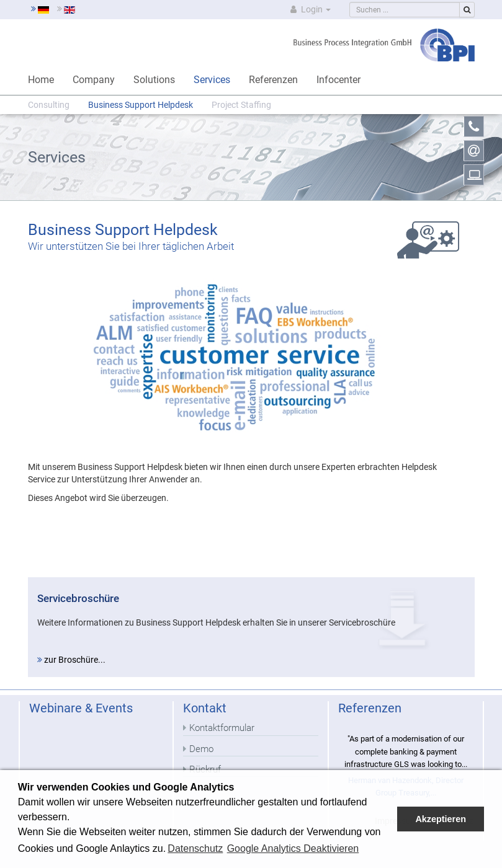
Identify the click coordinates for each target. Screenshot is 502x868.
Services (212, 80)
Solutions (154, 80)
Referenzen (273, 80)
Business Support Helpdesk (141, 105)
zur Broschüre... (71, 660)
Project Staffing (241, 105)
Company (94, 80)
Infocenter (338, 80)
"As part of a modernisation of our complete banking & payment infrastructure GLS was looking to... (406, 751)
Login (309, 9)
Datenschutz (195, 848)
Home (41, 80)
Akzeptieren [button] (441, 819)
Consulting (49, 105)
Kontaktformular (222, 728)
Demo (201, 749)
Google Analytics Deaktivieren (293, 848)
